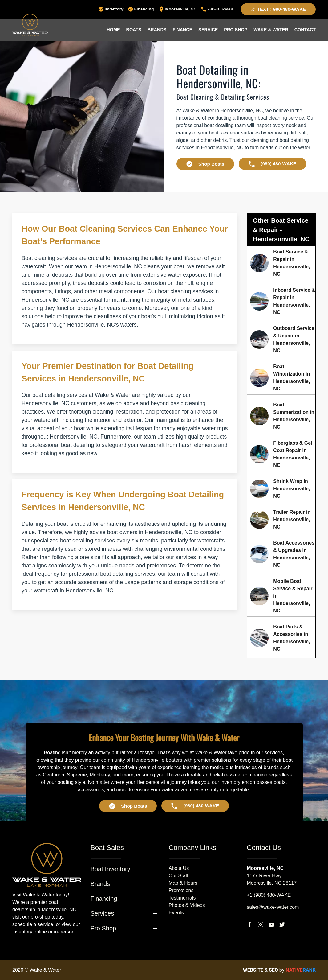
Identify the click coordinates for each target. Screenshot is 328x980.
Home (113, 30)
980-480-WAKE (219, 9)
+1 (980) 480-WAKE (269, 895)
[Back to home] (30, 25)
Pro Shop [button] (236, 30)
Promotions (181, 890)
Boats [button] (134, 30)
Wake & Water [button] (271, 30)
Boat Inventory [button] (110, 869)
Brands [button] (157, 30)
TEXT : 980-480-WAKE (278, 9)
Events (176, 913)
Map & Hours (183, 883)
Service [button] (208, 30)
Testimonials (182, 898)
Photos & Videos (187, 905)
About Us (179, 868)
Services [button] (102, 913)
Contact (305, 30)
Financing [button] (104, 899)
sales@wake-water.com (273, 907)
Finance (182, 30)
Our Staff (179, 876)
